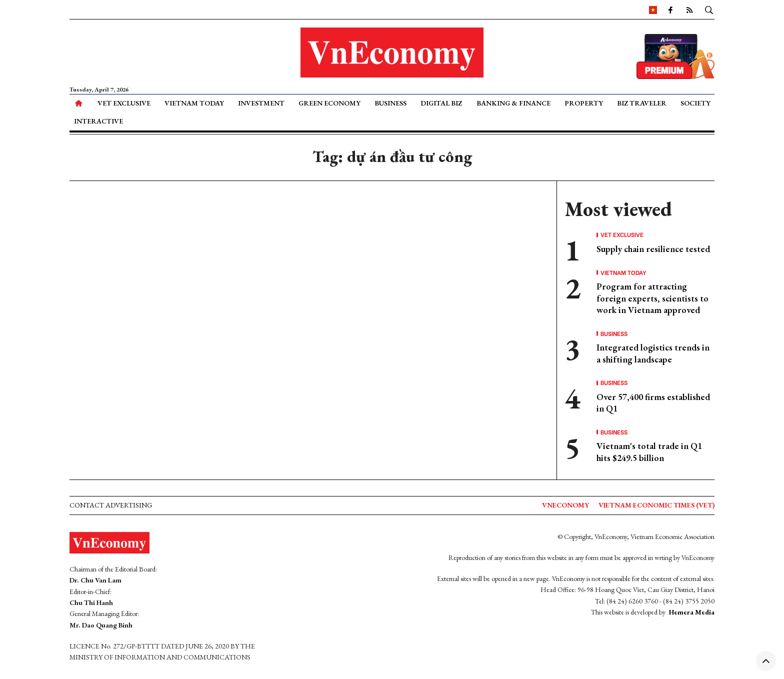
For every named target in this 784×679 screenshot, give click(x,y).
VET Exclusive (124, 103)
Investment (261, 103)
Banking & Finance (513, 103)
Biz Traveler (642, 103)
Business (390, 103)
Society (695, 103)
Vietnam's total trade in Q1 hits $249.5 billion (649, 451)
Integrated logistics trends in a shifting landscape (653, 353)
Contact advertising (111, 505)
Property (584, 103)
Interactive (98, 121)
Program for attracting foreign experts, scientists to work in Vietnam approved (652, 298)
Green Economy (329, 103)
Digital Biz (441, 103)
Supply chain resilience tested (653, 249)
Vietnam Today (194, 103)
